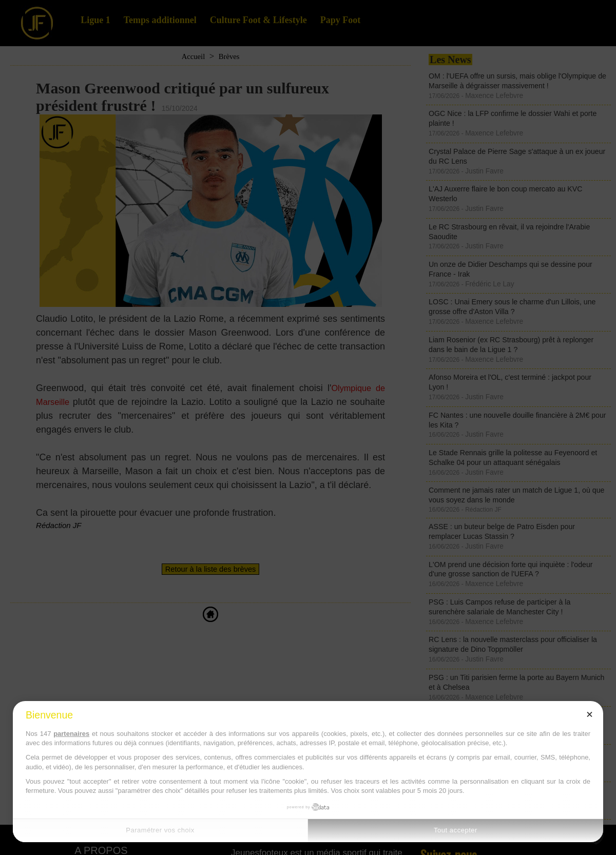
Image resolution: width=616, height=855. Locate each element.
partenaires (71, 734)
